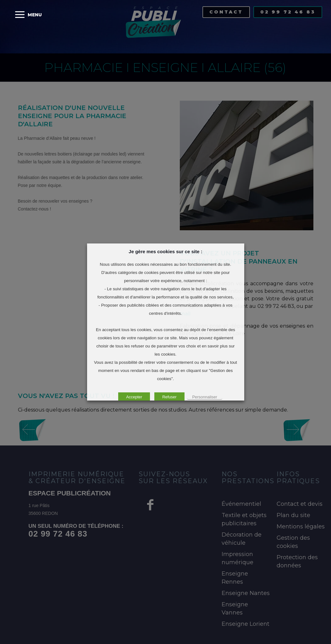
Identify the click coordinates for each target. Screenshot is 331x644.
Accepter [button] (134, 397)
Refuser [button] (169, 397)
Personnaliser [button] (205, 397)
